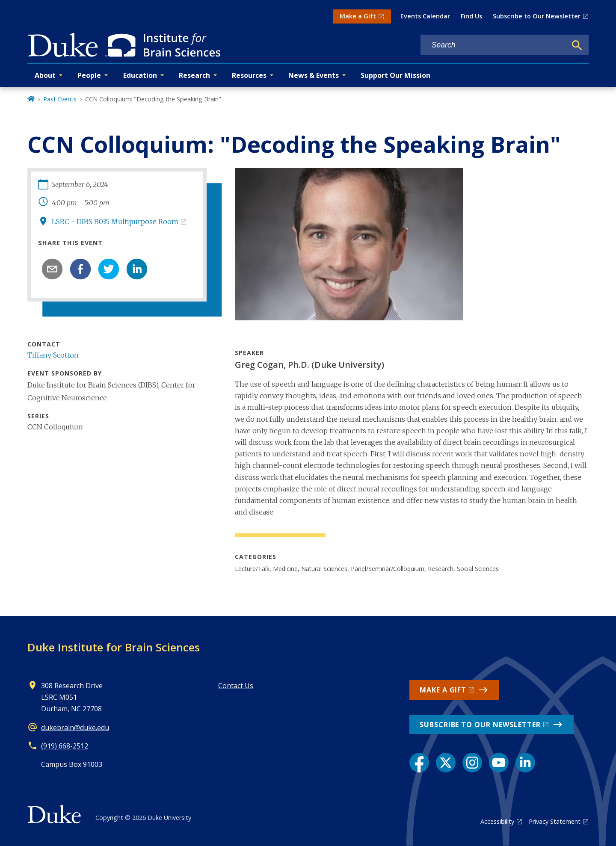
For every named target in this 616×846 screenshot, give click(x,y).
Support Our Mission (395, 75)
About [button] (45, 75)
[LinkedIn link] (525, 763)
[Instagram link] (472, 763)
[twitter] (109, 269)
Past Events (60, 99)
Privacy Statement (555, 821)
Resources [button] (249, 75)
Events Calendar (425, 16)
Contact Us (236, 686)
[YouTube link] (499, 763)
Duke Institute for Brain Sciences (114, 647)
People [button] (89, 75)
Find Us (471, 16)
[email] (52, 269)
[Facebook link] (419, 763)
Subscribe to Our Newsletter (537, 16)
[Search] (577, 45)
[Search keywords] (494, 45)
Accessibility (497, 821)
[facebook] (80, 269)
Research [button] (194, 75)
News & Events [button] (314, 75)
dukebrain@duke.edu (75, 728)
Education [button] (140, 75)
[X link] (446, 763)
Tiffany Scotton (53, 355)
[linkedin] (137, 269)
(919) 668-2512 (65, 746)
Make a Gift (358, 16)
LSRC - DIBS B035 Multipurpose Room (115, 222)
